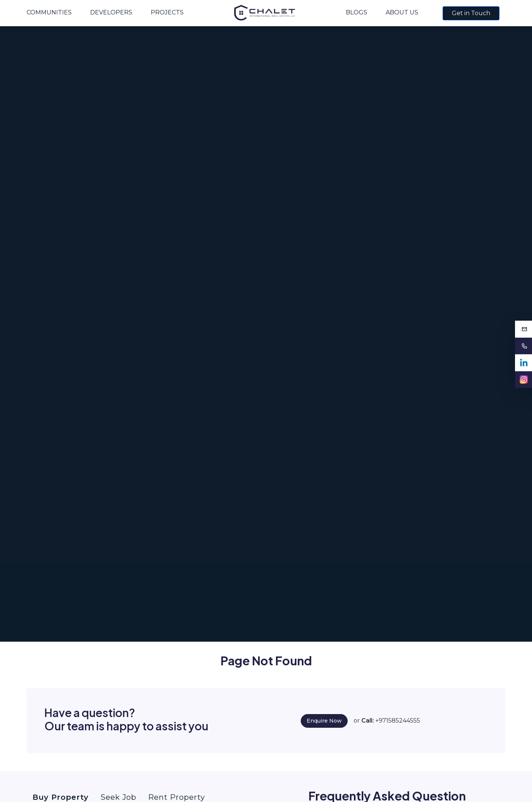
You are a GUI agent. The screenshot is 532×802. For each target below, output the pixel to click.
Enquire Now (324, 721)
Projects (167, 12)
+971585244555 (398, 721)
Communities (49, 12)
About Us (402, 12)
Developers (111, 12)
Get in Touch (471, 13)
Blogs (357, 12)
